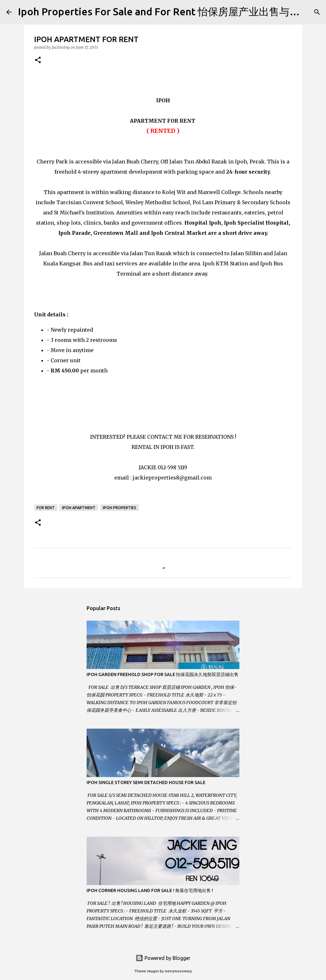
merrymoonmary (178, 971)
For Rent (46, 508)
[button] (38, 60)
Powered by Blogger (163, 958)
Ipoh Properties (120, 508)
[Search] (317, 12)
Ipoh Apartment (79, 508)
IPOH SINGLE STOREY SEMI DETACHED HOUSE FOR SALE (146, 782)
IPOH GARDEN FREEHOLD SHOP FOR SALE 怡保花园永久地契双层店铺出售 (163, 674)
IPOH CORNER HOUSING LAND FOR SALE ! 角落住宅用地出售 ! (150, 890)
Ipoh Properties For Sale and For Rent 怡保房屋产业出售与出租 (164, 11)
